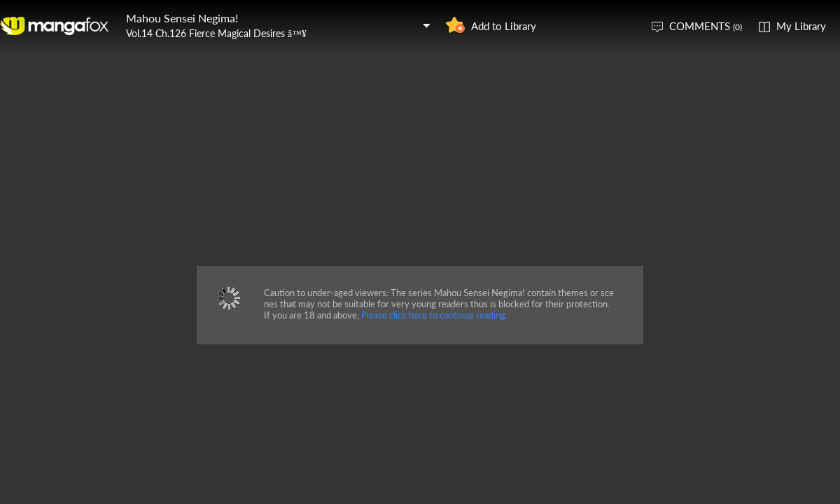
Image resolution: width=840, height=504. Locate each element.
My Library (801, 26)
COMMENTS (706, 26)
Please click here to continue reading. (434, 315)
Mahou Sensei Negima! (182, 18)
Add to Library (504, 26)
